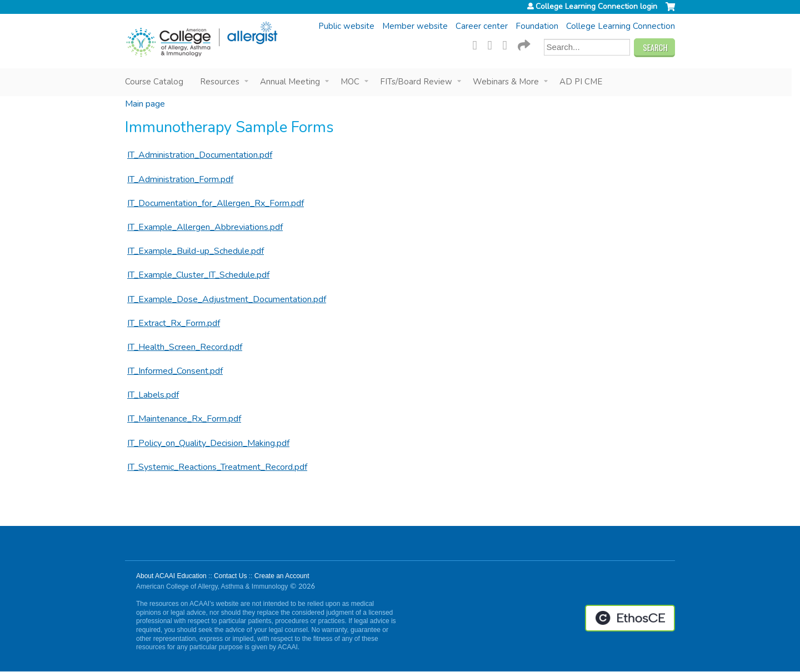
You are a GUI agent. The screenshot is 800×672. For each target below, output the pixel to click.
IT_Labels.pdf (153, 395)
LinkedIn (508, 44)
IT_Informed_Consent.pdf (175, 371)
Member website (415, 26)
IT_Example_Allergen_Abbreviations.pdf (205, 227)
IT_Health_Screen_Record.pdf (185, 347)
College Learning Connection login (596, 7)
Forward (523, 44)
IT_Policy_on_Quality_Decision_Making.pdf (208, 443)
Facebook (478, 44)
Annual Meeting (290, 82)
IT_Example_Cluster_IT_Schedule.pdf (198, 275)
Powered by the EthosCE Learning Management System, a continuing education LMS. (630, 618)
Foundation (537, 26)
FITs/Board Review (416, 82)
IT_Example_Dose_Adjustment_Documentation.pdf (227, 299)
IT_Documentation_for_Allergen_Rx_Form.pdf (216, 203)
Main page (145, 104)
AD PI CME (581, 82)
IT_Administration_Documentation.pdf (200, 155)
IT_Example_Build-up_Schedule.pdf (196, 251)
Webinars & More (506, 82)
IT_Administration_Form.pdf (180, 179)
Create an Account (282, 576)
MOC (350, 82)
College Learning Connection (621, 26)
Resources (220, 82)
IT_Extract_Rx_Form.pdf (174, 323)
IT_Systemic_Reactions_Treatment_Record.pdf (217, 467)
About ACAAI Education (171, 576)
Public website (346, 26)
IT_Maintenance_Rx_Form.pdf (184, 419)
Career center (482, 26)
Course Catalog (154, 82)
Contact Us (230, 576)
